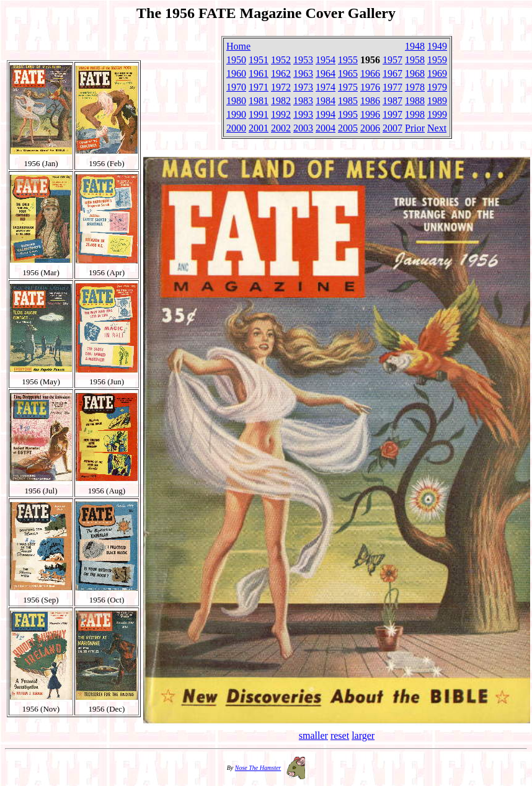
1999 (437, 114)
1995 (348, 114)
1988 (415, 101)
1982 (281, 101)
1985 (348, 101)
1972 (281, 87)
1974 (326, 87)
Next (437, 128)
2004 (326, 128)
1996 (370, 114)
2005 (348, 128)
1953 (303, 60)
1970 (236, 87)
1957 (392, 60)
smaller (313, 735)
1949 (437, 46)
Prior (415, 128)
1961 (259, 73)
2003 (303, 128)
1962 (281, 73)
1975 (348, 87)
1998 (415, 114)
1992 (281, 114)
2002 (281, 128)
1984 (326, 101)
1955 (348, 60)
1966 (370, 73)
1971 (259, 87)
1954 (326, 60)
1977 (392, 87)
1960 (236, 73)
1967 (392, 73)
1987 (392, 101)
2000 (236, 128)
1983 (303, 101)
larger (363, 735)
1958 (415, 60)
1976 (370, 87)
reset (340, 735)
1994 (326, 114)
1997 (392, 114)
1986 (370, 101)
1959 (437, 60)
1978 (415, 87)
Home (238, 46)
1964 (326, 73)
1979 (437, 87)
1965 (348, 73)
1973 (303, 87)
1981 (259, 101)
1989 (437, 101)
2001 (259, 128)
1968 (415, 73)
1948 (415, 46)
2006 (370, 128)
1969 (437, 73)
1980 (236, 101)
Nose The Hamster (258, 768)
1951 (259, 60)
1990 (236, 114)
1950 (236, 60)
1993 (303, 114)
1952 (281, 60)
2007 (392, 128)
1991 (259, 114)
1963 (303, 73)
